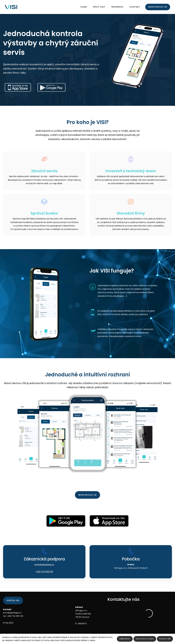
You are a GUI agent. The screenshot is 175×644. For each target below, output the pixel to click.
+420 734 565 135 (44, 576)
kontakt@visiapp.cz (44, 569)
